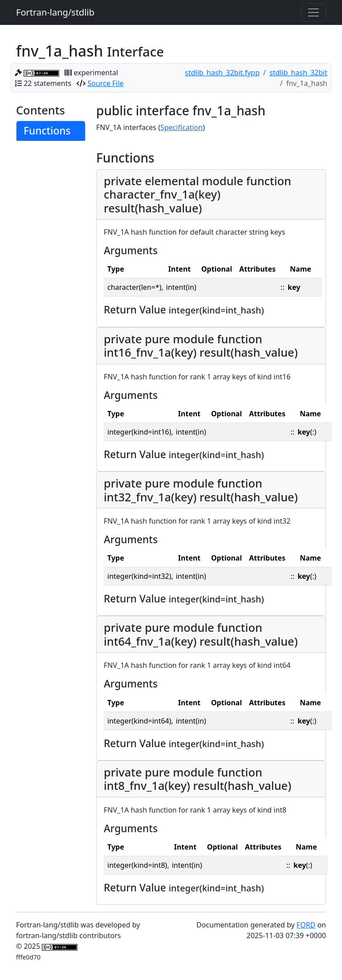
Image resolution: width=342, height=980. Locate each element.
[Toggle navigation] (313, 12)
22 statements (47, 83)
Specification (181, 127)
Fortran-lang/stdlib (55, 12)
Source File (106, 83)
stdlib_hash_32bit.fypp (222, 73)
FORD (306, 925)
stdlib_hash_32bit (298, 73)
